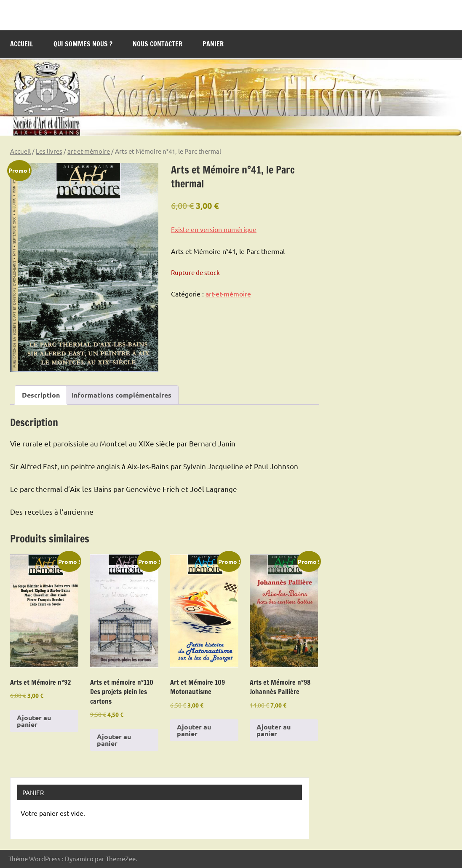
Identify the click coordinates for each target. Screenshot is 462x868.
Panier (213, 44)
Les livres (49, 151)
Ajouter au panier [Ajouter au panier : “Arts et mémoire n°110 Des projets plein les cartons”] (114, 740)
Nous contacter (158, 44)
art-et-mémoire (89, 151)
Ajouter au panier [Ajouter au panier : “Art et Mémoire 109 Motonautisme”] (194, 730)
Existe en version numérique (214, 229)
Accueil (22, 44)
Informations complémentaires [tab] (122, 395)
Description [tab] (41, 395)
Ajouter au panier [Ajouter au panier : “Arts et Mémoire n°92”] (34, 721)
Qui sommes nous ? (83, 44)
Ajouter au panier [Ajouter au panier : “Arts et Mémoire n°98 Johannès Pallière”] (274, 730)
